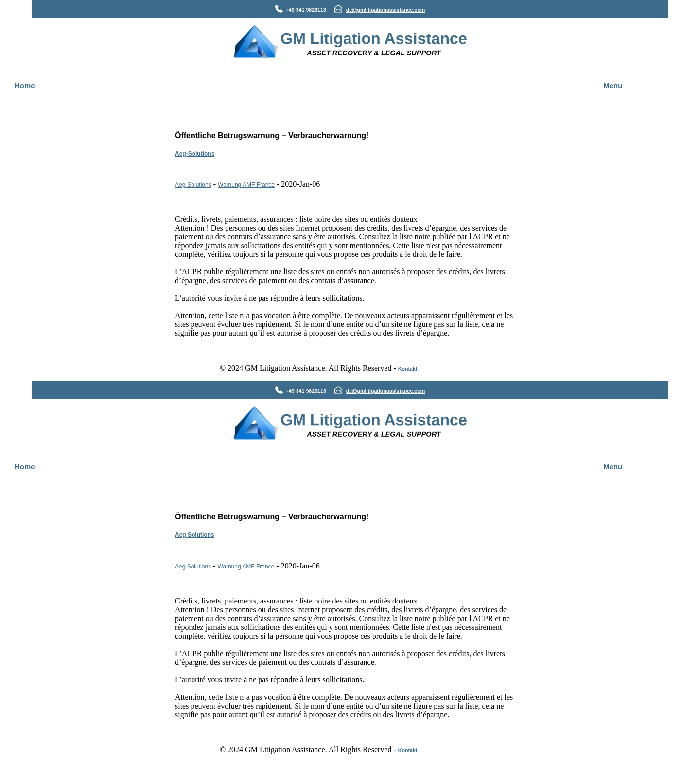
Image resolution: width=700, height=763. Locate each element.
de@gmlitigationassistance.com (386, 10)
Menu (613, 85)
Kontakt (408, 369)
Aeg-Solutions (195, 154)
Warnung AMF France (246, 185)
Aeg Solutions (195, 535)
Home (25, 85)
